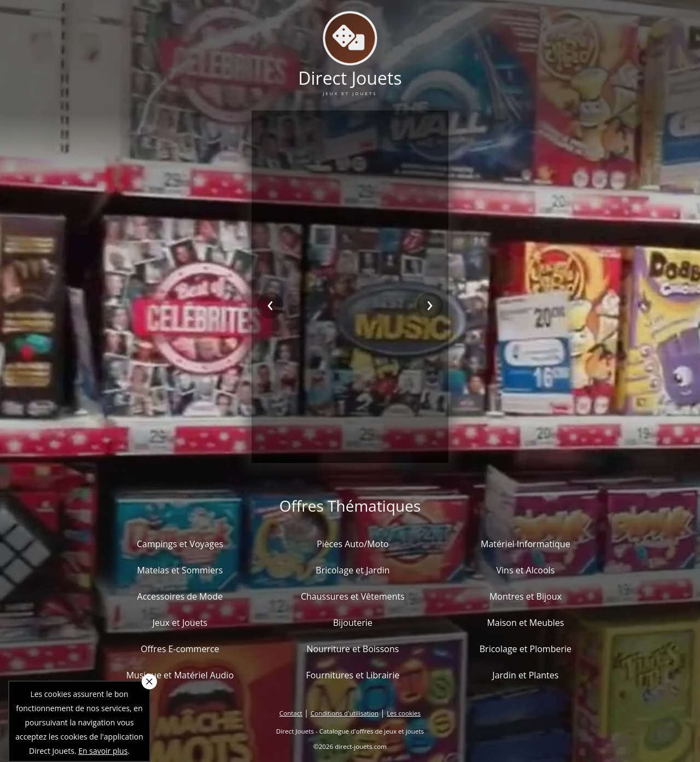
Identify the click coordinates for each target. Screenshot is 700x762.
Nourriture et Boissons (352, 649)
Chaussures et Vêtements (353, 596)
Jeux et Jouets (180, 623)
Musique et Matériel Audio (180, 675)
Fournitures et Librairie (352, 675)
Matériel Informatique (526, 544)
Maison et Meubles (525, 623)
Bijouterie (353, 623)
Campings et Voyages (180, 544)
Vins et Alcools (526, 570)
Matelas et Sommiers (180, 570)
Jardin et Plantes (525, 675)
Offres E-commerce (180, 649)
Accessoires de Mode (180, 596)
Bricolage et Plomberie (526, 649)
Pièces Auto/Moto (353, 544)
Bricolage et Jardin (352, 570)
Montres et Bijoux (526, 596)
